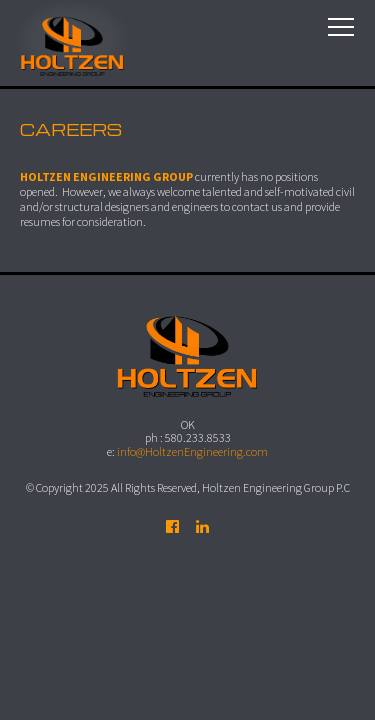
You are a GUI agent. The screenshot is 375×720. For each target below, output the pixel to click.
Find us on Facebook (173, 527)
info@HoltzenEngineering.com (192, 451)
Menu (341, 27)
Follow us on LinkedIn (203, 527)
